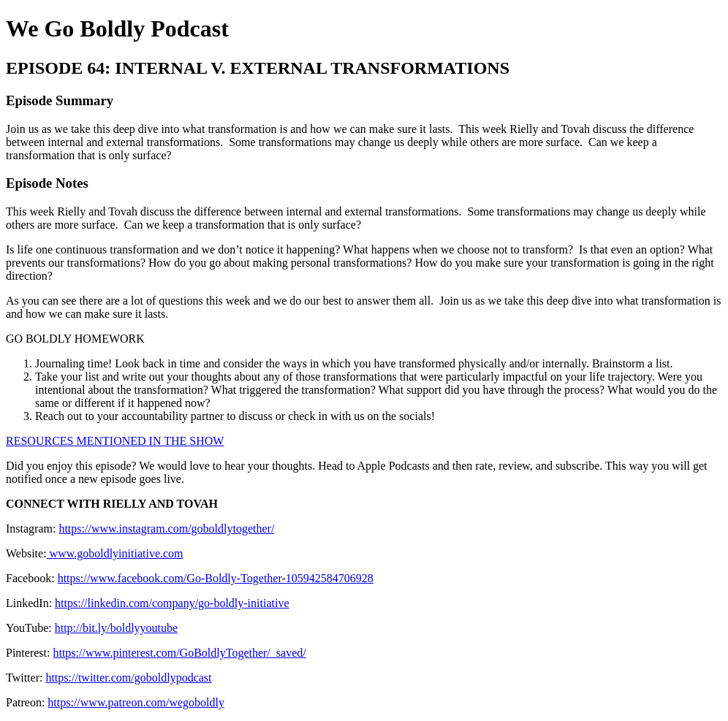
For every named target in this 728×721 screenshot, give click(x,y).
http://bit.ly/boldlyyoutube (116, 628)
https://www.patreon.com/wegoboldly (136, 702)
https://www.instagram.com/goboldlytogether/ (166, 529)
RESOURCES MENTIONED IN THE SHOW (115, 441)
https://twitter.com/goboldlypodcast (128, 678)
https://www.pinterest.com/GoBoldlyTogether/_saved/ (179, 653)
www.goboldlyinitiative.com (115, 553)
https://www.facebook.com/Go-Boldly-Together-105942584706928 (216, 578)
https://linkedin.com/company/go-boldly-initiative (172, 603)
